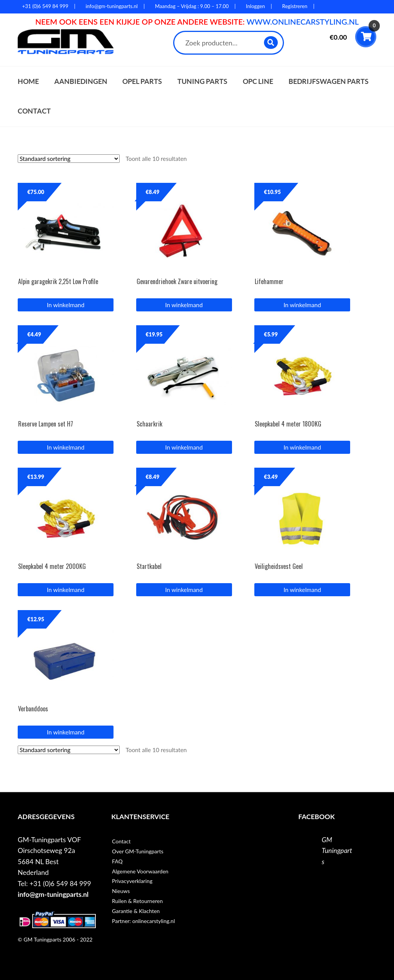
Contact (34, 111)
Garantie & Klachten (136, 911)
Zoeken (271, 43)
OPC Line (258, 81)
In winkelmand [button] (66, 305)
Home (28, 81)
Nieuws (121, 891)
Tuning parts (202, 81)
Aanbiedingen (81, 81)
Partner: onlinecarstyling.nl (143, 921)
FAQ (117, 861)
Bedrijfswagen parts (329, 81)
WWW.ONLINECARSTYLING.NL (303, 22)
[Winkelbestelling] (69, 159)
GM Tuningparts (337, 851)
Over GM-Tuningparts (138, 851)
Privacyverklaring (132, 881)
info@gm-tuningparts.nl (53, 894)
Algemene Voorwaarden (140, 871)
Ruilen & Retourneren (137, 901)
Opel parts (142, 81)
